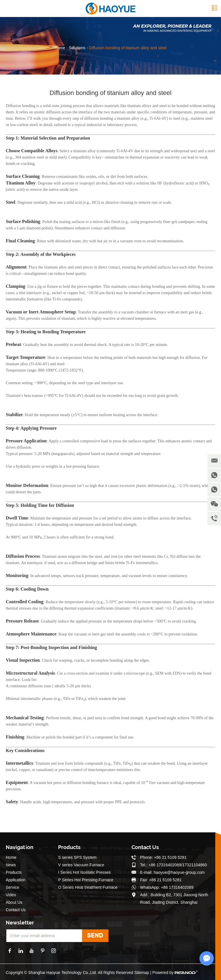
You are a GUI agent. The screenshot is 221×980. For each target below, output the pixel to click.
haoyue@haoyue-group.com (179, 872)
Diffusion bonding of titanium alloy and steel (128, 48)
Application (16, 880)
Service (13, 887)
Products (14, 872)
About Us (14, 902)
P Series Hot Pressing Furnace (86, 880)
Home (60, 48)
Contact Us (16, 910)
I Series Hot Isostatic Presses (84, 872)
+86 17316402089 (177, 887)
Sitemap (142, 973)
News (11, 865)
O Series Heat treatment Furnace (88, 887)
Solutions (77, 48)
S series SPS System (77, 857)
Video (11, 895)
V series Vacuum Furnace (81, 865)
